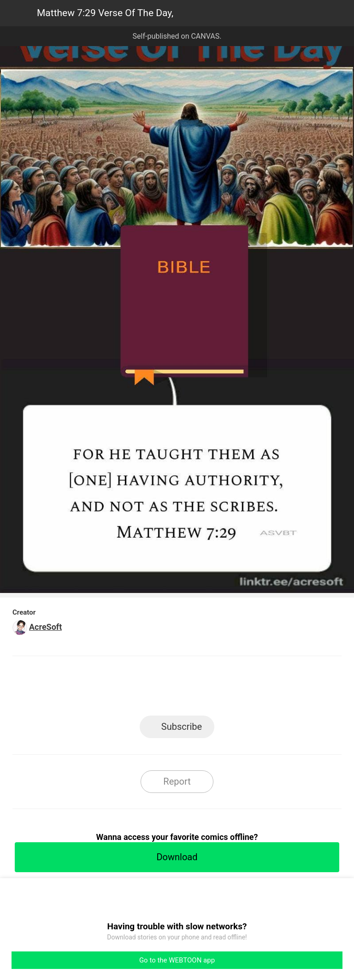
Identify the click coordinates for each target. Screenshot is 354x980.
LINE (94, 689)
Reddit (260, 689)
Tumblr (219, 689)
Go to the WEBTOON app (177, 960)
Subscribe (182, 727)
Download (177, 857)
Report (177, 781)
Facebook (136, 689)
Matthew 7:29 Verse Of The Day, (105, 13)
